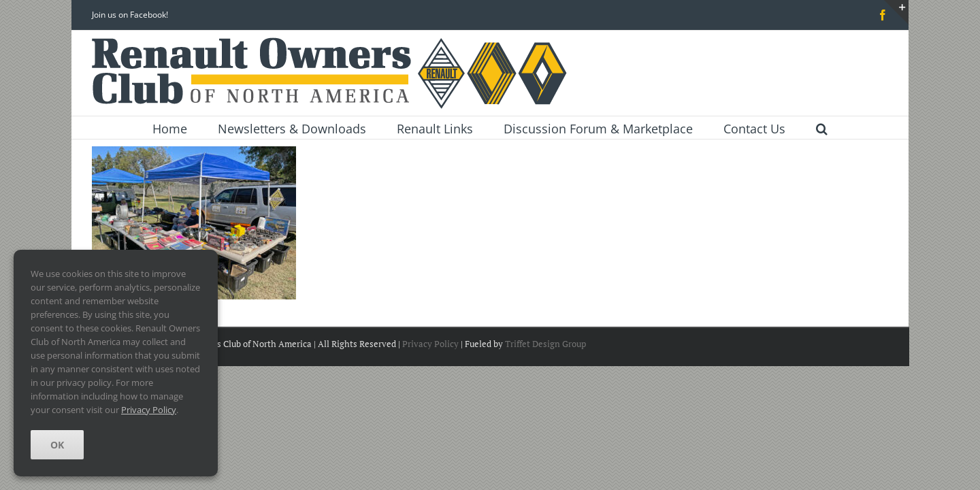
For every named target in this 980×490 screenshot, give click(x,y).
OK (57, 445)
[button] (822, 128)
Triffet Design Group (545, 344)
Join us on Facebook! (130, 15)
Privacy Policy (430, 344)
